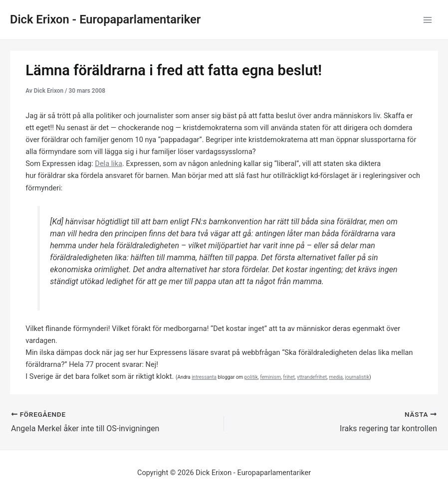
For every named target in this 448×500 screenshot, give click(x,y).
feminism (270, 377)
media (336, 377)
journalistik (357, 377)
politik (251, 377)
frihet (289, 377)
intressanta (204, 377)
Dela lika (109, 164)
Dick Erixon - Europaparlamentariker (105, 19)
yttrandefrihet (312, 377)
